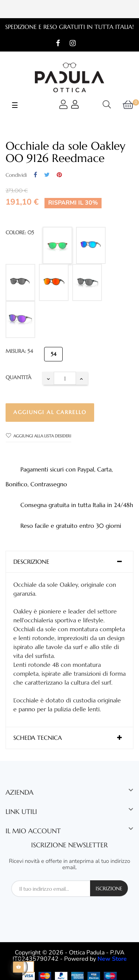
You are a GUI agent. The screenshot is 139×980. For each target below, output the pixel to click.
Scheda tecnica (38, 738)
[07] (20, 320)
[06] (87, 282)
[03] (91, 245)
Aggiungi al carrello (50, 412)
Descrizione (31, 562)
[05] (57, 245)
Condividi (35, 175)
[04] (54, 282)
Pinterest (59, 175)
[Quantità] (65, 378)
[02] (20, 282)
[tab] (69, 562)
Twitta (47, 175)
